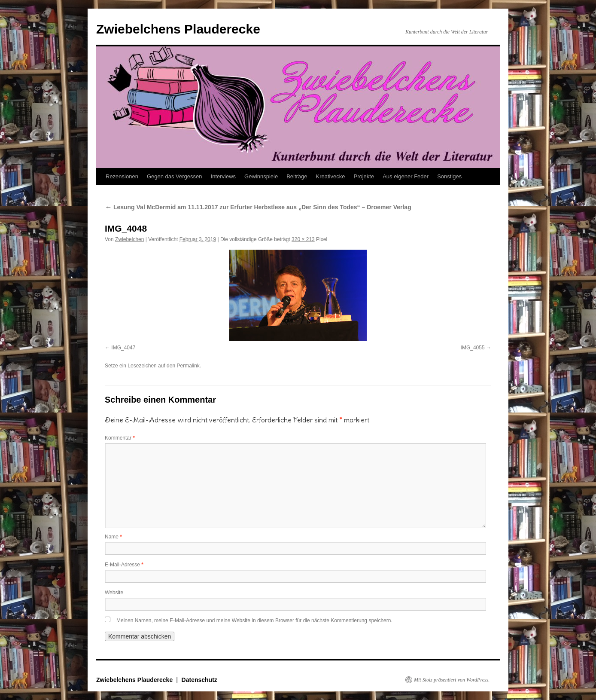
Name (113, 537)
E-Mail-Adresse (124, 565)
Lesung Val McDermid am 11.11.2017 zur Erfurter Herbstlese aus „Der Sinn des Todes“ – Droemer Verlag (258, 207)
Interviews (223, 176)
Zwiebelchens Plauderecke (178, 29)
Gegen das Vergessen (175, 176)
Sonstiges (449, 176)
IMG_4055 (473, 348)
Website (114, 593)
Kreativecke (331, 176)
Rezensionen (122, 176)
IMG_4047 (123, 348)
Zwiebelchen (129, 239)
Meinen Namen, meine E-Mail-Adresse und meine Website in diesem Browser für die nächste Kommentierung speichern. (254, 621)
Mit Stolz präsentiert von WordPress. (452, 680)
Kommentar (120, 438)
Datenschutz (199, 680)
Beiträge (297, 176)
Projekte (364, 176)
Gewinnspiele (261, 176)
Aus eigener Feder (406, 176)
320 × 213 (303, 239)
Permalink (188, 366)
